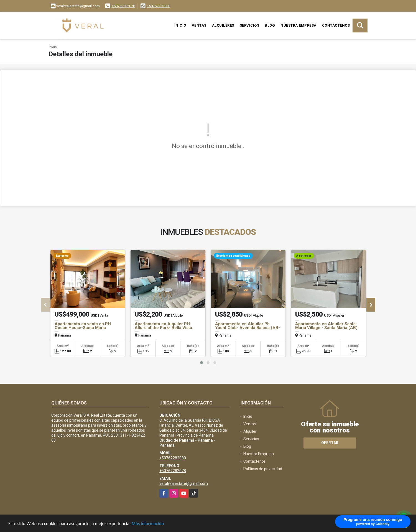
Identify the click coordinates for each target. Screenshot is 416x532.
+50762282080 (159, 6)
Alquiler (250, 431)
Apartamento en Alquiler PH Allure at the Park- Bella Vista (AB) (163, 328)
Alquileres (223, 25)
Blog (270, 25)
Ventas (199, 25)
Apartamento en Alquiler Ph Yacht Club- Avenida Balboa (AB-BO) (247, 328)
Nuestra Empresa (298, 25)
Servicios (250, 25)
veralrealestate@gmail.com (184, 483)
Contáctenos (336, 25)
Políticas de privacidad (263, 469)
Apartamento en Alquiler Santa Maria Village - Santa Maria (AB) (326, 326)
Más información (148, 524)
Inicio (180, 25)
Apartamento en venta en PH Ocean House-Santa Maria (83, 326)
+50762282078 (123, 6)
